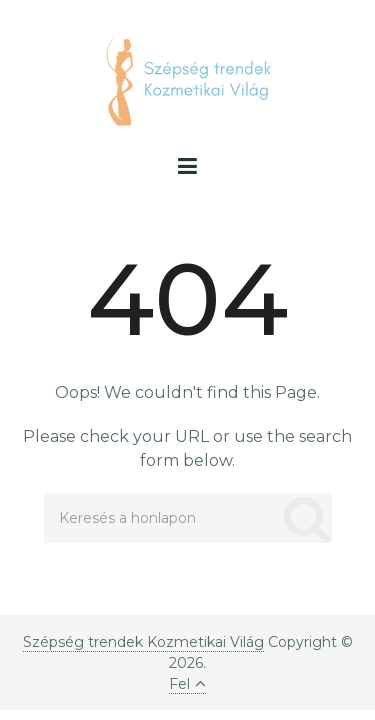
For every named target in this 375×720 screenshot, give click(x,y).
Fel (187, 684)
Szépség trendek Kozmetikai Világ (143, 642)
